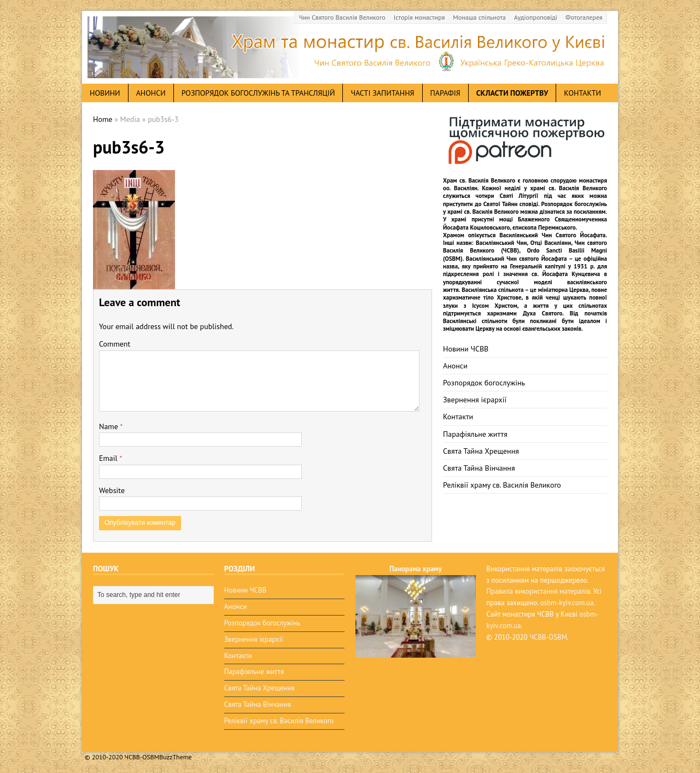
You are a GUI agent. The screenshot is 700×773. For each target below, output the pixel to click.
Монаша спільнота (479, 17)
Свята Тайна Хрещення (481, 451)
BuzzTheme (175, 757)
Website (112, 490)
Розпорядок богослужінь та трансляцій (258, 93)
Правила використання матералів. (539, 591)
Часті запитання (382, 93)
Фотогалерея (584, 17)
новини (105, 93)
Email (109, 458)
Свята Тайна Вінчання (479, 468)
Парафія (445, 93)
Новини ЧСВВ (466, 349)
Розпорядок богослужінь (484, 383)
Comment (115, 344)
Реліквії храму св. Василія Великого (502, 485)
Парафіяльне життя (475, 434)
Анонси (455, 366)
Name (110, 426)
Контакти (582, 93)
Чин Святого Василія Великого (342, 17)
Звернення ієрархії (475, 400)
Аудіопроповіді (536, 17)
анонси (151, 93)
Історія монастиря (419, 17)
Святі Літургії (519, 196)
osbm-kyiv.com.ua (567, 603)
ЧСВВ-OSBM (548, 637)
